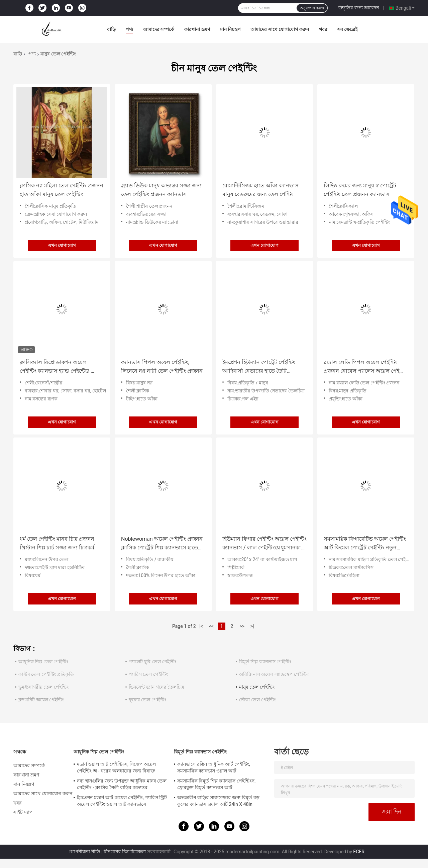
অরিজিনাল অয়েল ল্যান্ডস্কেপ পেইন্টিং (274, 674)
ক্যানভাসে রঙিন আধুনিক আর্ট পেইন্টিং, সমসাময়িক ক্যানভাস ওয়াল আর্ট (214, 767)
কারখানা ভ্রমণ (197, 29)
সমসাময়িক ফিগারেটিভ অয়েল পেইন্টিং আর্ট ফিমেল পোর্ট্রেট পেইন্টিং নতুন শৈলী (365, 544)
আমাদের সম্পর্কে (159, 29)
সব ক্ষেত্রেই (347, 29)
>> (242, 626)
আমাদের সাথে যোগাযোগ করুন (280, 29)
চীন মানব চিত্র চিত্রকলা (125, 852)
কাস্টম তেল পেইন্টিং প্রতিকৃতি (46, 674)
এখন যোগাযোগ (62, 245)
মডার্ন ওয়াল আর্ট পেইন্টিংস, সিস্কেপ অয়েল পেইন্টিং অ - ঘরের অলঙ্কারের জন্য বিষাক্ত (117, 767)
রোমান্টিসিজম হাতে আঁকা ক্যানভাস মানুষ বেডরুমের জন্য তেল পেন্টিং (260, 190)
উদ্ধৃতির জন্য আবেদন (359, 8)
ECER (359, 852)
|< (201, 626)
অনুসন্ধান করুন (312, 8)
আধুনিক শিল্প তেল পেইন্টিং (43, 662)
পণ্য (129, 29)
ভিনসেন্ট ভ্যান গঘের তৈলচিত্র (156, 687)
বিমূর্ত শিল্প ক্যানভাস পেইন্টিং (265, 662)
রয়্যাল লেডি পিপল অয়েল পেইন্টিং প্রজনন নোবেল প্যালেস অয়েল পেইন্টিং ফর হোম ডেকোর (366, 367)
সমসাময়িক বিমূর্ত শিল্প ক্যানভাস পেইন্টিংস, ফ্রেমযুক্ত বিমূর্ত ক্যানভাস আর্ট (216, 784)
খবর (323, 29)
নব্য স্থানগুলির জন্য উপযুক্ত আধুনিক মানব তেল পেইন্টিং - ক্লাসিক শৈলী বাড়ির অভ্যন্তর (122, 784)
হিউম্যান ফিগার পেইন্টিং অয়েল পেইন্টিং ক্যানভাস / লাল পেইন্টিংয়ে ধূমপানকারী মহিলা (264, 544)
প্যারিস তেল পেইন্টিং (148, 674)
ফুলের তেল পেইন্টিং (147, 700)
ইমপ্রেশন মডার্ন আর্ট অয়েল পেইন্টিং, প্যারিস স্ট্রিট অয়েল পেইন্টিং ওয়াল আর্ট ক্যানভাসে (122, 801)
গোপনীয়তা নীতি (84, 852)
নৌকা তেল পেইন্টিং (257, 700)
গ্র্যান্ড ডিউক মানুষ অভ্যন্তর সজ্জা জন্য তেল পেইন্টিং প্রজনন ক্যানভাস (161, 190)
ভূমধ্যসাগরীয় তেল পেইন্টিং (43, 687)
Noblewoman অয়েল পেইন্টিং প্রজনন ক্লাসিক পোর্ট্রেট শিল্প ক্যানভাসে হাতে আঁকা (162, 544)
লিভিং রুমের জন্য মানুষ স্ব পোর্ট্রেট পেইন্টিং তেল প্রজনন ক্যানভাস (360, 190)
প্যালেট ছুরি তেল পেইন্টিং (153, 662)
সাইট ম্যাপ (23, 812)
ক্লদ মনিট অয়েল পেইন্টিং (41, 700)
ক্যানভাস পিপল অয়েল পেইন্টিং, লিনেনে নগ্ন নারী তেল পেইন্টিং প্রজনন (162, 367)
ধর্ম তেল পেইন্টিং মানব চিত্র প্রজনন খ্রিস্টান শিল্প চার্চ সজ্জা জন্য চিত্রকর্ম (57, 543)
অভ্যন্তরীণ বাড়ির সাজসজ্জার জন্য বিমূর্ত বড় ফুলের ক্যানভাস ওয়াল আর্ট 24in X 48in (218, 801)
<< (211, 626)
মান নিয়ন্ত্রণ (230, 29)
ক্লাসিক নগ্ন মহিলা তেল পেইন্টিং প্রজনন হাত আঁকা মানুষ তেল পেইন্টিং (62, 190)
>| (252, 626)
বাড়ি (111, 29)
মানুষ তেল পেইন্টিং (257, 687)
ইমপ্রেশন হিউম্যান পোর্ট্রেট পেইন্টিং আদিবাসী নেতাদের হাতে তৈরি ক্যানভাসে (259, 367)
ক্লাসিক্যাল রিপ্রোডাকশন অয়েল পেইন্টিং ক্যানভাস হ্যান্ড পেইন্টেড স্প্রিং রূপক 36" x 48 (60, 367)
